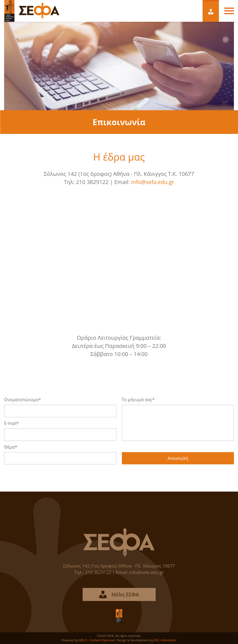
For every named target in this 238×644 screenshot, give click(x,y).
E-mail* (12, 423)
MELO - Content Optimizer (97, 640)
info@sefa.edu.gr (153, 182)
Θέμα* (11, 447)
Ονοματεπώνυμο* (22, 400)
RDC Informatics (165, 640)
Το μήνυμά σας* (138, 400)
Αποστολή (178, 458)
